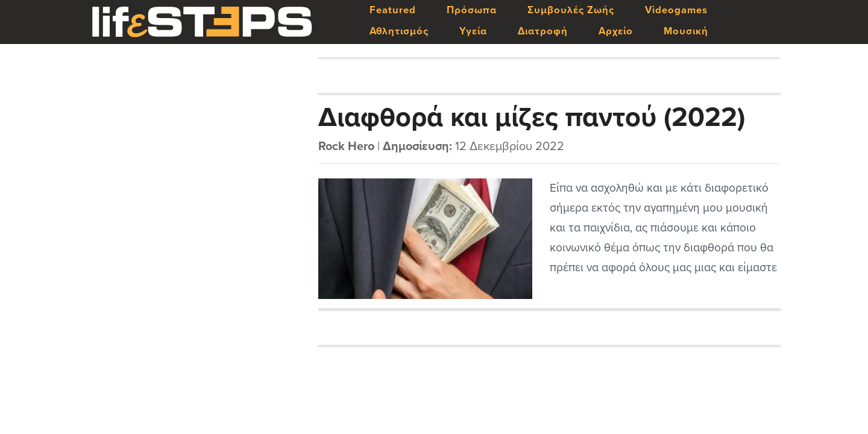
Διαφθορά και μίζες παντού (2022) (532, 118)
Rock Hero (346, 146)
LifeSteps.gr (202, 22)
